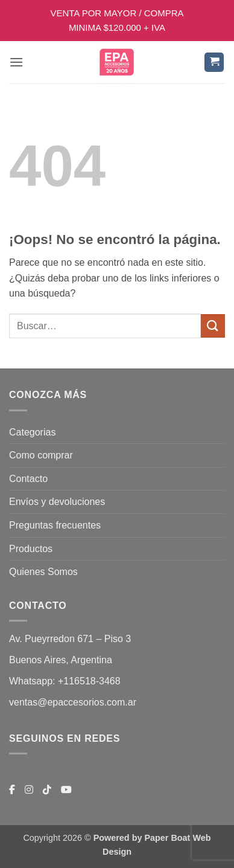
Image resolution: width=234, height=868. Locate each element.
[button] (16, 62)
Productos (31, 549)
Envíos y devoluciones (57, 502)
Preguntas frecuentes (55, 525)
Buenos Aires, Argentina (61, 660)
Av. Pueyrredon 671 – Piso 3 (70, 639)
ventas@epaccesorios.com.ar (73, 702)
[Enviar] (213, 326)
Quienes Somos (43, 572)
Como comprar (41, 455)
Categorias (32, 432)
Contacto (28, 479)
